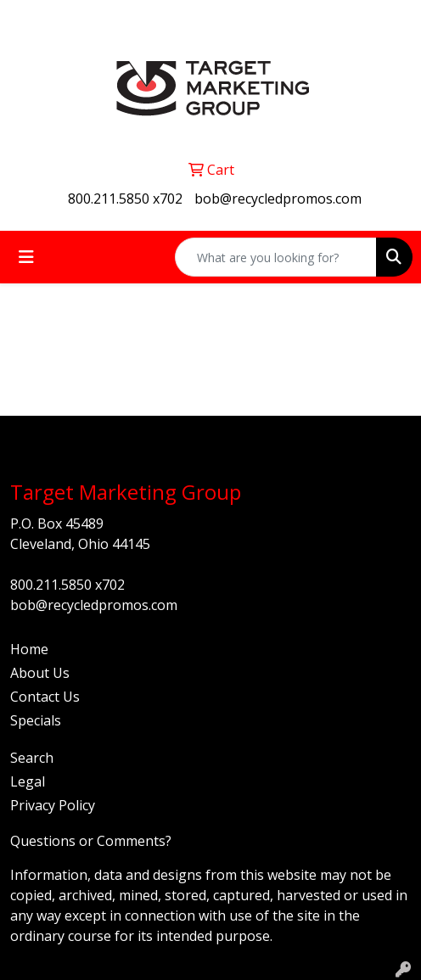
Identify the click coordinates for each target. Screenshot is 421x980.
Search (32, 758)
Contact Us (45, 697)
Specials (36, 720)
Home (29, 649)
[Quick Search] (276, 257)
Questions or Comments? (91, 841)
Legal (28, 781)
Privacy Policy (53, 805)
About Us (40, 673)
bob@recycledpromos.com (278, 199)
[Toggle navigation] (26, 257)
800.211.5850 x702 (125, 199)
